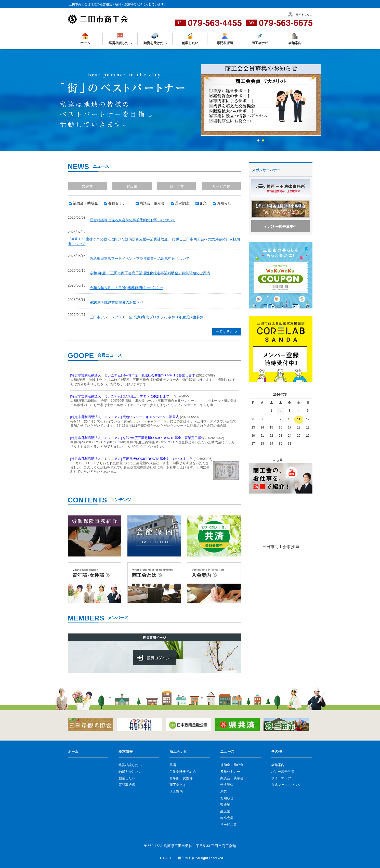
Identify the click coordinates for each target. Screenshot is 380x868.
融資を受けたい (155, 43)
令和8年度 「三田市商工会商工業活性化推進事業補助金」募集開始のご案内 (150, 273)
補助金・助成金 (232, 765)
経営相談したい (120, 43)
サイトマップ (281, 778)
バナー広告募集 (283, 772)
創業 (224, 791)
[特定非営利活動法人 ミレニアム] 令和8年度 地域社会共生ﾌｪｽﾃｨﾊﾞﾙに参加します (133, 375)
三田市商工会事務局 (281, 547)
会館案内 (295, 43)
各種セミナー (230, 772)
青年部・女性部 (181, 778)
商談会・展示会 (232, 778)
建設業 (132, 186)
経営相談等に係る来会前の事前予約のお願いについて (133, 220)
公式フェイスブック (286, 785)
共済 (173, 765)
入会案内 (176, 791)
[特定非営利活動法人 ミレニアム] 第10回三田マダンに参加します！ (122, 396)
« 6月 (278, 460)
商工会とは (178, 785)
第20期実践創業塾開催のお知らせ (117, 302)
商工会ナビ (260, 43)
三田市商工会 (185, 858)
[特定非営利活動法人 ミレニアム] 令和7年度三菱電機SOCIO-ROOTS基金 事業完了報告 (137, 438)
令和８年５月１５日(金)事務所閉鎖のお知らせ (127, 288)
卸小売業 (177, 186)
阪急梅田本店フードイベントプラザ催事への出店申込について (140, 258)
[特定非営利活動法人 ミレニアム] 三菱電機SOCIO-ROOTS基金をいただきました (132, 459)
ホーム (85, 43)
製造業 (87, 186)
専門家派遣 (225, 43)
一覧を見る (224, 332)
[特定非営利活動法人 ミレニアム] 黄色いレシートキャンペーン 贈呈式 (125, 417)
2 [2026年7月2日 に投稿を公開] (280, 411)
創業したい (190, 43)
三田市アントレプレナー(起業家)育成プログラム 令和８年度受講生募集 (147, 317)
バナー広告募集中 (282, 227)
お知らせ (227, 798)
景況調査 (227, 785)
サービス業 (221, 186)
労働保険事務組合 (183, 772)
